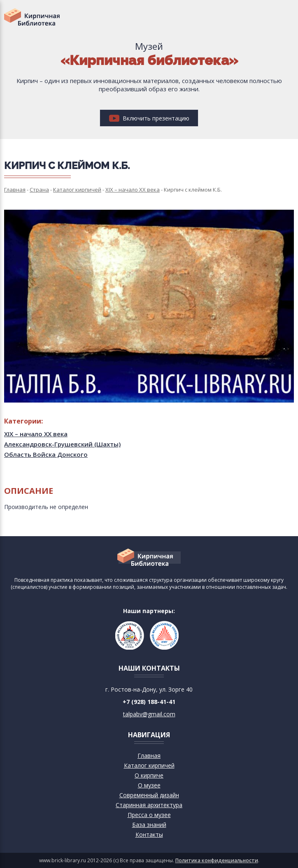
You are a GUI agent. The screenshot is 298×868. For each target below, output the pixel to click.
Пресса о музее (149, 815)
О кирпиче (149, 775)
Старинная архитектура (149, 805)
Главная (149, 756)
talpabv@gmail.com (149, 714)
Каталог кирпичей (149, 765)
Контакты (149, 834)
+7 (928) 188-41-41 (149, 702)
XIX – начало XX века (36, 434)
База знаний (149, 825)
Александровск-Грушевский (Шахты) (62, 444)
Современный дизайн (149, 795)
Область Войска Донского (46, 454)
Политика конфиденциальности (217, 860)
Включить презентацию (149, 118)
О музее (149, 785)
